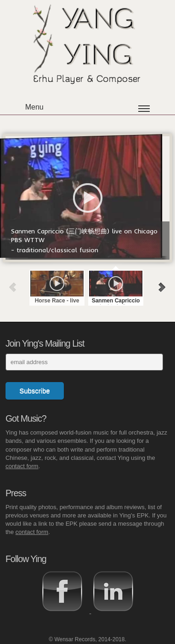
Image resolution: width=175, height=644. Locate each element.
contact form (22, 466)
